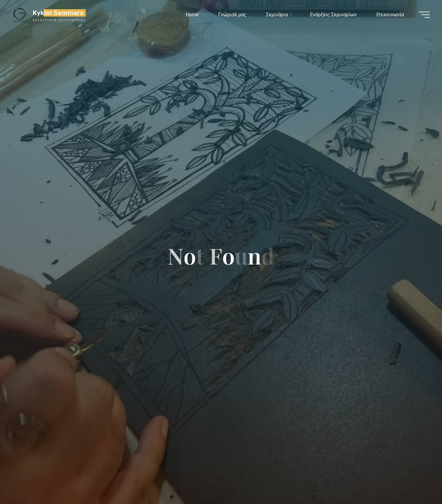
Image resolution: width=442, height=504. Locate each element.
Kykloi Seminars (58, 13)
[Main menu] (424, 15)
